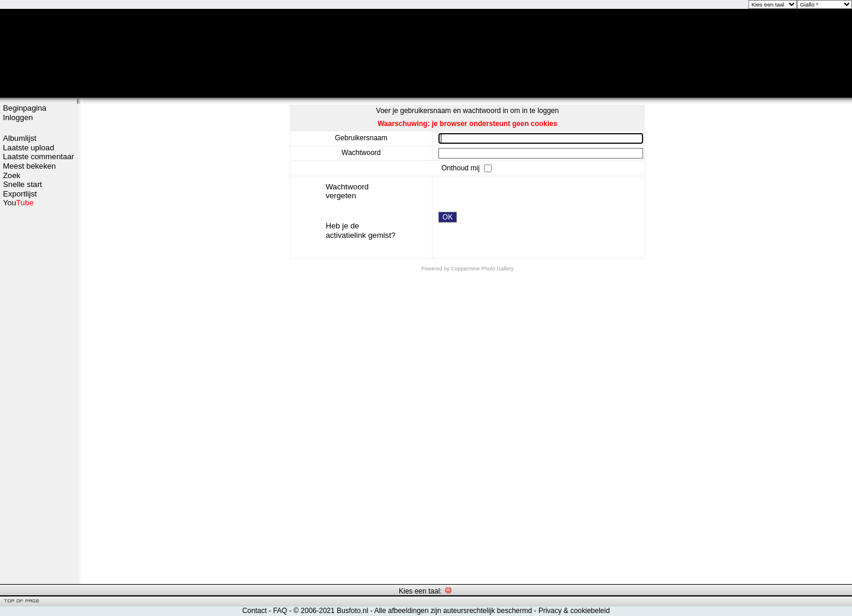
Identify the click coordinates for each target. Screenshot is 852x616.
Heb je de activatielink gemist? (360, 230)
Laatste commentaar (38, 157)
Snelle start (22, 184)
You (18, 203)
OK (448, 217)
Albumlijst (20, 138)
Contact (254, 611)
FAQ (280, 611)
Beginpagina (25, 108)
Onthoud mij (461, 167)
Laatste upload (29, 148)
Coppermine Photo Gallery (482, 269)
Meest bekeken (29, 166)
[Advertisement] (38, 395)
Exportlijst (20, 194)
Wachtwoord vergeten (347, 191)
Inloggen (18, 117)
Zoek (12, 175)
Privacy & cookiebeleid (574, 611)
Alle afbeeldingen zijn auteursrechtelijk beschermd (453, 611)
